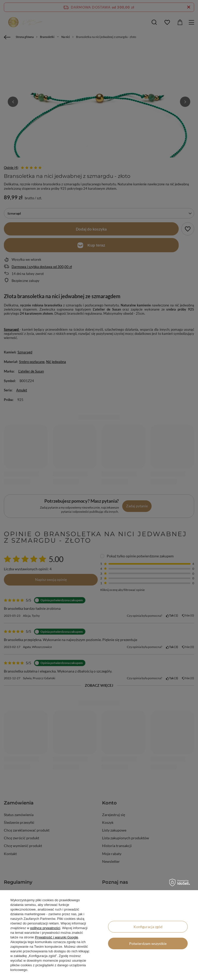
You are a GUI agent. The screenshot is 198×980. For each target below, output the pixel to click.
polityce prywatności (45, 928)
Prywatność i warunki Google (56, 937)
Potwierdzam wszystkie (148, 943)
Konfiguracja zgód (148, 927)
